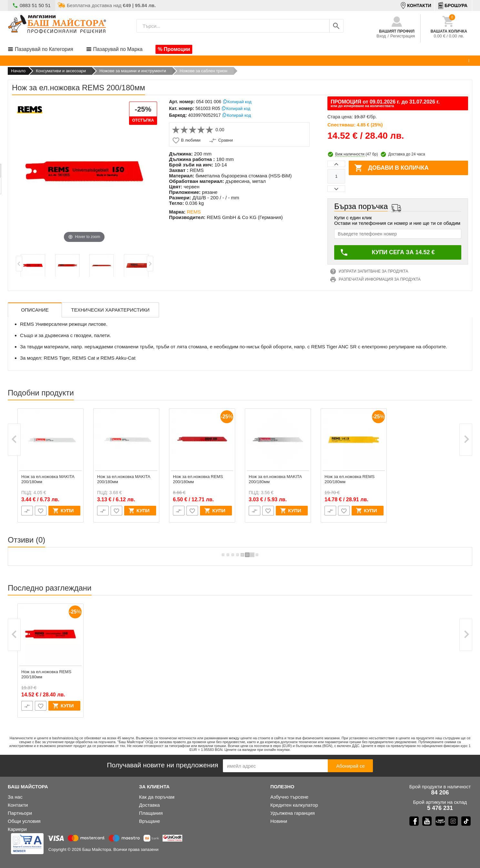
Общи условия (24, 821)
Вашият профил (397, 31)
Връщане (150, 821)
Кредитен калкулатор (294, 805)
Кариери (17, 829)
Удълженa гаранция (293, 813)
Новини (279, 821)
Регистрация (403, 36)
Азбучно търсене (289, 797)
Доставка (149, 805)
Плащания (151, 813)
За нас (15, 797)
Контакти (18, 805)
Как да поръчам (157, 797)
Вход (381, 36)
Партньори (20, 813)
